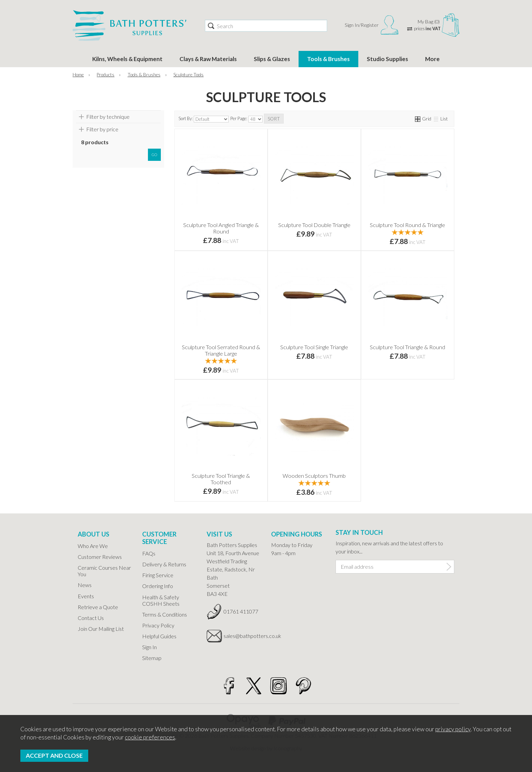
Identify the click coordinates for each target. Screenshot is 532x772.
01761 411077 (241, 611)
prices (427, 29)
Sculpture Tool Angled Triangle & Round (221, 228)
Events (86, 596)
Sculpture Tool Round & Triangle (407, 225)
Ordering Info (158, 586)
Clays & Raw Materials (208, 59)
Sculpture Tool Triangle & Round (407, 347)
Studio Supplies (387, 59)
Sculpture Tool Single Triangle (314, 347)
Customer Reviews (100, 557)
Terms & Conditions (165, 614)
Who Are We (93, 546)
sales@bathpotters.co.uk (242, 636)
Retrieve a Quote (98, 607)
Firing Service (158, 575)
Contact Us (91, 618)
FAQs (149, 553)
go (154, 155)
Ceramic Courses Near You (104, 571)
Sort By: (204, 119)
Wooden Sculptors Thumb (314, 476)
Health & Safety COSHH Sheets (161, 600)
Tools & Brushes (328, 59)
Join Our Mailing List (101, 629)
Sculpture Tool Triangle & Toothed (221, 479)
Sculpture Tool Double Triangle (314, 225)
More (432, 59)
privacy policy (453, 729)
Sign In (149, 647)
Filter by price (102, 129)
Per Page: (246, 119)
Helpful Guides (159, 636)
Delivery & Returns (164, 564)
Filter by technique (108, 117)
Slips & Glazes (272, 59)
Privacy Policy (158, 625)
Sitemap (152, 658)
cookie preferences (150, 737)
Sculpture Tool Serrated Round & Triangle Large (221, 350)
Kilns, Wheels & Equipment (127, 59)
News (85, 585)
